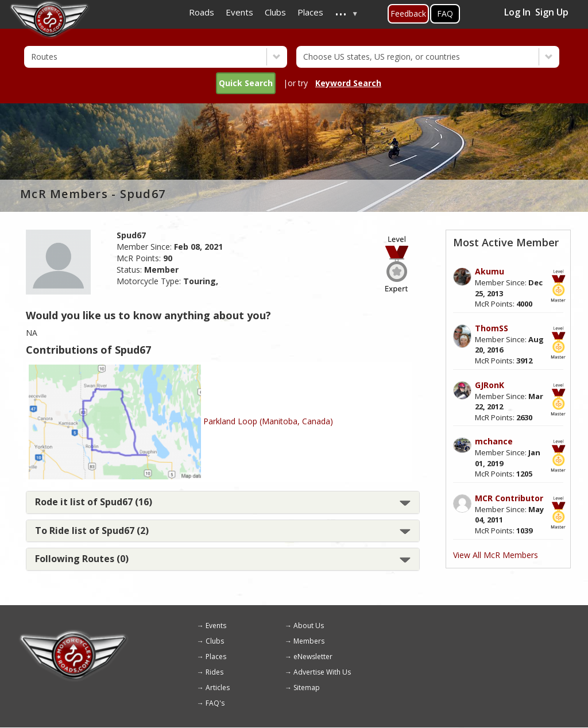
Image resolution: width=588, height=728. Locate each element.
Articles (218, 688)
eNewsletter (313, 657)
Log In (517, 12)
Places (216, 657)
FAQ (445, 13)
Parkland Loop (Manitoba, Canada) (268, 421)
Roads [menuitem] (202, 12)
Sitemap (307, 688)
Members (309, 641)
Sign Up (552, 12)
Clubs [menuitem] (275, 12)
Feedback (408, 13)
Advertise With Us (322, 672)
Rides (214, 672)
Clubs (215, 641)
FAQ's (215, 703)
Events (216, 626)
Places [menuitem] (310, 12)
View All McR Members (496, 555)
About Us (309, 626)
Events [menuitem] (239, 12)
